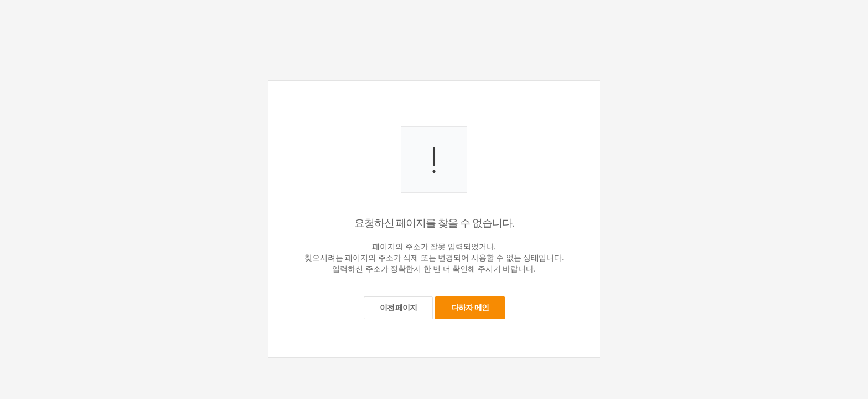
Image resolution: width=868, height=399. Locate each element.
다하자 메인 (470, 308)
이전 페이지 (399, 308)
